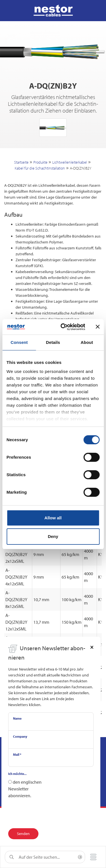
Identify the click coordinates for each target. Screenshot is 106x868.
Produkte (40, 162)
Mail (17, 754)
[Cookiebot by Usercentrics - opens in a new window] (63, 327)
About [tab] (87, 342)
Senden (23, 834)
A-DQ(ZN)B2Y (81, 168)
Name (17, 718)
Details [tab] (53, 342)
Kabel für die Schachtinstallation (40, 168)
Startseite (21, 162)
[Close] (92, 647)
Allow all (53, 518)
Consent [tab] (19, 342)
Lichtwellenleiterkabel (70, 162)
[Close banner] (98, 327)
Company (20, 736)
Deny (53, 536)
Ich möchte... (17, 774)
